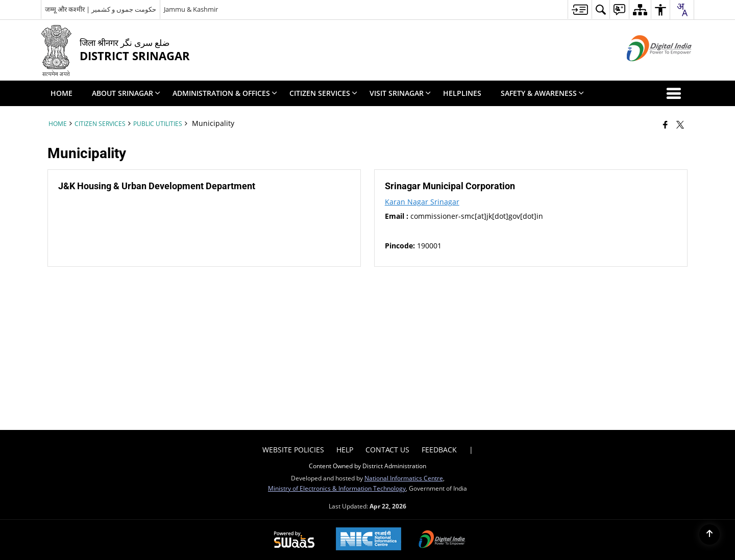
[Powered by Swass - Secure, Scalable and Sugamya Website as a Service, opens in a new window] (294, 540)
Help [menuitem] (345, 450)
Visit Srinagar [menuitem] (400, 93)
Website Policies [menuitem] (293, 450)
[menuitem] (580, 9)
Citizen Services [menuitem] (323, 93)
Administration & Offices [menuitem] (225, 93)
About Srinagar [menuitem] (126, 93)
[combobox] (682, 10)
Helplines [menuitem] (462, 93)
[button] (676, 93)
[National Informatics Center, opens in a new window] (369, 540)
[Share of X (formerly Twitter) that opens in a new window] (680, 124)
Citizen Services (100, 123)
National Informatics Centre (404, 478)
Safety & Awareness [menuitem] (542, 93)
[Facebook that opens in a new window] (665, 124)
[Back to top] (709, 534)
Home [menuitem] (62, 93)
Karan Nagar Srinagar (422, 202)
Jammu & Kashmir (191, 9)
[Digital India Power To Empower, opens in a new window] (442, 540)
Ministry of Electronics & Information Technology (337, 488)
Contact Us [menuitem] (387, 450)
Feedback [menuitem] (439, 450)
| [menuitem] (471, 450)
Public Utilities (158, 123)
